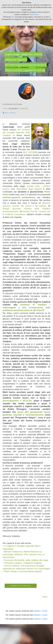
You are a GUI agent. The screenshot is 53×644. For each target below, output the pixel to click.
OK (13, 17)
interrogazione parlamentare (20, 197)
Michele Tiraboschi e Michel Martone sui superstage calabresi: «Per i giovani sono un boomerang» (24, 555)
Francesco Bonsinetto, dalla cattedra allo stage (26, 560)
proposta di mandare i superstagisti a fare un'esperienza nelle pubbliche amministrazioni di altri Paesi (26, 308)
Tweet (45, 597)
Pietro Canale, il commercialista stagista (23, 571)
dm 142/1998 (30, 152)
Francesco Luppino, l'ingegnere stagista (23, 563)
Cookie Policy (34, 15)
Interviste (24, 108)
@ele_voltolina (10, 113)
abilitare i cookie (41, 611)
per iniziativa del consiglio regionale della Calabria (16, 133)
